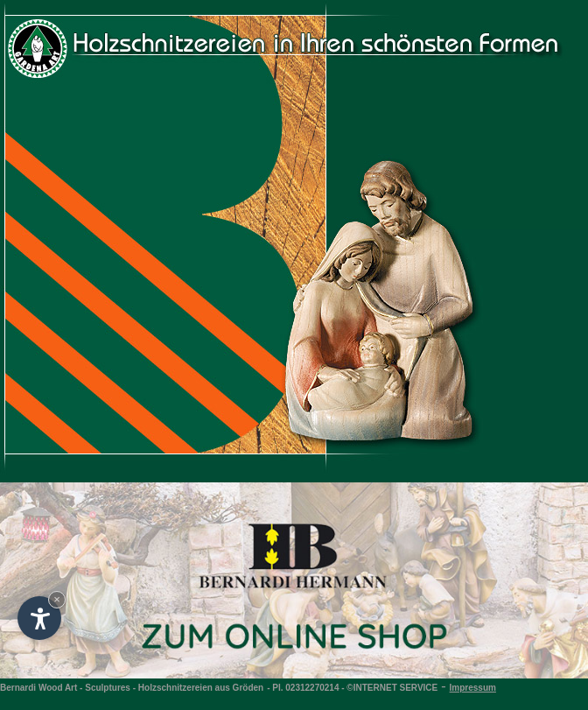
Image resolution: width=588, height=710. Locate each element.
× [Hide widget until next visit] (57, 599)
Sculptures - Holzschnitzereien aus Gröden (174, 688)
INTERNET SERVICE (396, 688)
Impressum (473, 688)
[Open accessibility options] (39, 618)
